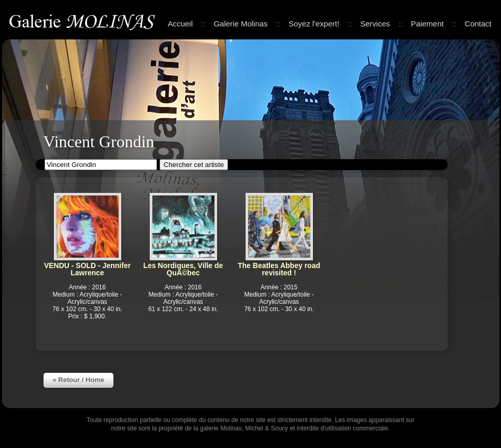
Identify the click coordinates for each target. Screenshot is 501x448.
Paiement (427, 24)
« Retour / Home (79, 380)
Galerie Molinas (84, 20)
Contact (478, 24)
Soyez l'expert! (314, 24)
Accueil (180, 24)
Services (375, 24)
